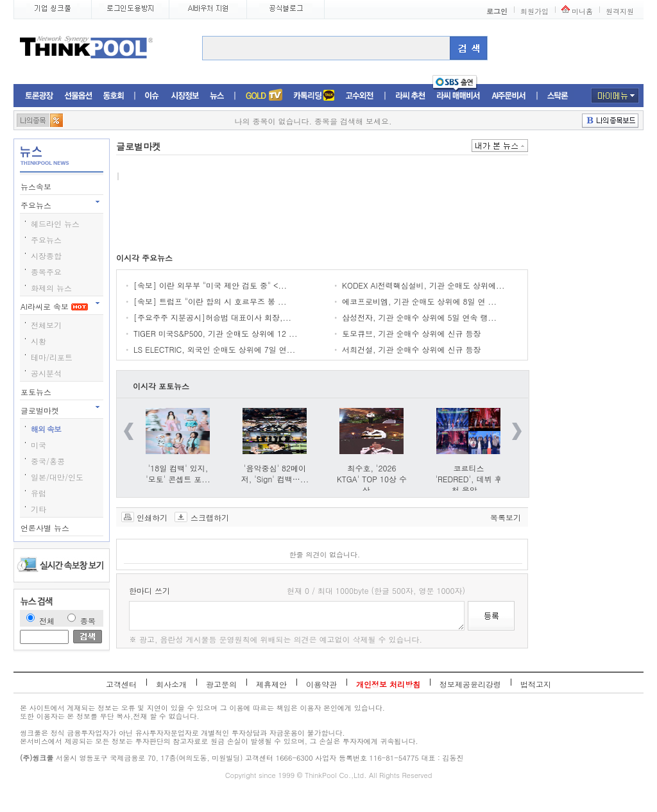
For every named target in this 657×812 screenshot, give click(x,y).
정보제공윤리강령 (470, 684)
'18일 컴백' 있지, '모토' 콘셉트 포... (178, 473)
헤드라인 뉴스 (55, 224)
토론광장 (39, 96)
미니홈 (582, 11)
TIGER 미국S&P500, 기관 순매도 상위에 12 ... (216, 333)
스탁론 (558, 96)
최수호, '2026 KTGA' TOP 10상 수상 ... (372, 479)
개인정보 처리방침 (388, 684)
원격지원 (620, 11)
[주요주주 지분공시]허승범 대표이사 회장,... (212, 317)
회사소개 (171, 684)
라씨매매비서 (458, 96)
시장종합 (46, 256)
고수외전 (360, 96)
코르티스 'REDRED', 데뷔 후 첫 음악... (468, 479)
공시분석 (46, 373)
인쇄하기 (152, 517)
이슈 (152, 96)
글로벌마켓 (41, 410)
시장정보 (185, 96)
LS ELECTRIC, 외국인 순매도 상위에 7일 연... (214, 349)
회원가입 (534, 11)
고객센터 (121, 684)
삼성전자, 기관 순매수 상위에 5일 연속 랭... (419, 317)
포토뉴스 (37, 392)
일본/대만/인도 (57, 477)
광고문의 (221, 684)
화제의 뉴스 (51, 288)
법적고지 (536, 684)
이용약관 (321, 684)
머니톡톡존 (314, 96)
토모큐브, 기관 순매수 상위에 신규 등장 (412, 333)
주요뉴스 (37, 205)
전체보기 (46, 325)
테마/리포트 (52, 357)
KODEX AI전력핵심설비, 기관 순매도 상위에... (423, 285)
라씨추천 (410, 96)
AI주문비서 (509, 96)
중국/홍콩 (48, 461)
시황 (38, 341)
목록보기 (506, 517)
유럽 (38, 493)
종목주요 (46, 272)
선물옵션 (78, 96)
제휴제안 (271, 684)
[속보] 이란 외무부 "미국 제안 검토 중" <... (210, 285)
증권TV (264, 96)
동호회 (114, 96)
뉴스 (217, 96)
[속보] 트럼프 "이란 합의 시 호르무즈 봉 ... (210, 301)
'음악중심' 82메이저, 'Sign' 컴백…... (275, 473)
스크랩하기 (210, 517)
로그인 (497, 11)
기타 (38, 509)
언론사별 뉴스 (46, 528)
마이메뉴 (615, 96)
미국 (38, 445)
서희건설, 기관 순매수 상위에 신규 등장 (412, 349)
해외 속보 (46, 429)
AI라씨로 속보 (54, 306)
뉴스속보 (37, 186)
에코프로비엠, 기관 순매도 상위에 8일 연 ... (419, 301)
